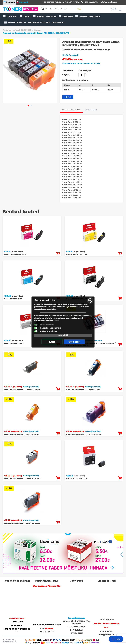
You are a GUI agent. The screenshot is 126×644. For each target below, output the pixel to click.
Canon (37, 30)
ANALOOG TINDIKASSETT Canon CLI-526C (84, 390)
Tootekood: (68, 71)
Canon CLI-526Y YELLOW (77, 254)
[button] (28, 105)
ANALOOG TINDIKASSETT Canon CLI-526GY (22, 523)
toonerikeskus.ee (77, 618)
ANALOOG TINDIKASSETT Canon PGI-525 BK (22, 479)
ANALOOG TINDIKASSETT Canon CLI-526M (84, 434)
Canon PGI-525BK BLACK (77, 479)
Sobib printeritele (71, 110)
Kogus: (66, 75)
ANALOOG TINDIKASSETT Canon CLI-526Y (21, 434)
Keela (52, 342)
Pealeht (7, 30)
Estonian (9, 2)
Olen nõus (74, 342)
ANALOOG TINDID (22, 30)
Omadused (91, 110)
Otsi (79, 9)
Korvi (68, 97)
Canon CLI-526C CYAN (13, 299)
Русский (22, 2)
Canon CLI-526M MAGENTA (15, 254)
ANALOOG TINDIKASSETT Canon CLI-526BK (22, 390)
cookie (59, 304)
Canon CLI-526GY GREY (14, 343)
